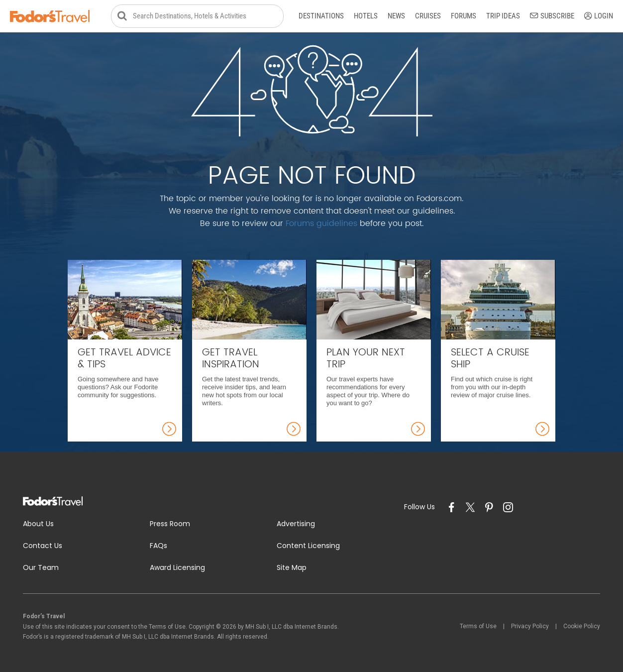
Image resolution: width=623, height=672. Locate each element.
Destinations (321, 16)
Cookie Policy (582, 626)
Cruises (428, 16)
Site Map (292, 567)
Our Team (41, 567)
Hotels (366, 16)
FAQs (158, 546)
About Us (38, 524)
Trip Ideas (503, 16)
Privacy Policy (530, 626)
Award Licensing (177, 567)
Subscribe (552, 16)
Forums (464, 16)
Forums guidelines (321, 224)
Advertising (296, 524)
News (396, 16)
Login (599, 16)
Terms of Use (478, 626)
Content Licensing (308, 546)
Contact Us (43, 546)
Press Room (170, 524)
